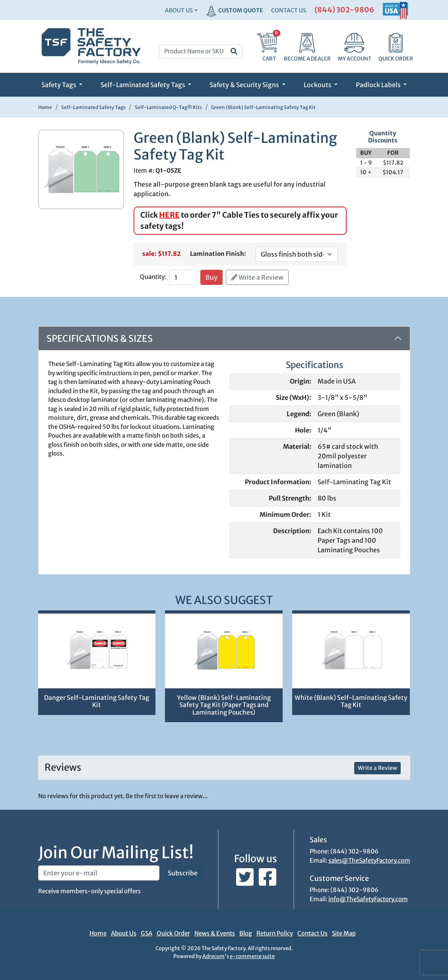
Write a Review (257, 277)
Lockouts (318, 85)
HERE (169, 215)
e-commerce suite (252, 956)
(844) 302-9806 (344, 10)
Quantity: (153, 277)
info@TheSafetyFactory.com (368, 899)
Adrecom (213, 956)
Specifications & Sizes (100, 338)
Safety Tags (59, 85)
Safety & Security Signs (245, 85)
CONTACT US (289, 10)
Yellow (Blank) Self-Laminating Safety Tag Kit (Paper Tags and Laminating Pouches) (224, 705)
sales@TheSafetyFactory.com (369, 860)
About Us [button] (179, 10)
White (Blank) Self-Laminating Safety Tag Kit (351, 701)
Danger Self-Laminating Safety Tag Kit (97, 701)
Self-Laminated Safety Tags (144, 85)
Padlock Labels (379, 85)
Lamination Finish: (218, 254)
